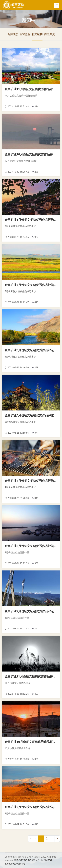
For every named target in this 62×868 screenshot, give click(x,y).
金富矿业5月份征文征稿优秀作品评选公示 (31, 415)
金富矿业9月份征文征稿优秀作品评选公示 (31, 807)
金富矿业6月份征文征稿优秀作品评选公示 (31, 350)
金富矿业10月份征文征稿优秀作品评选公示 (31, 154)
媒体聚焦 (49, 34)
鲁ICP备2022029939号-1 (27, 860)
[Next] (52, 839)
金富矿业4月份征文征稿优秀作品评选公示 (31, 481)
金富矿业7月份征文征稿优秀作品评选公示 (31, 285)
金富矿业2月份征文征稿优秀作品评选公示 (31, 611)
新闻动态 (13, 34)
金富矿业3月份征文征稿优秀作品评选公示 (31, 546)
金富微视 (25, 34)
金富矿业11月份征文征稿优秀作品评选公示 (31, 89)
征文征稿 (37, 34)
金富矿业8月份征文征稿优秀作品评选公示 (31, 220)
